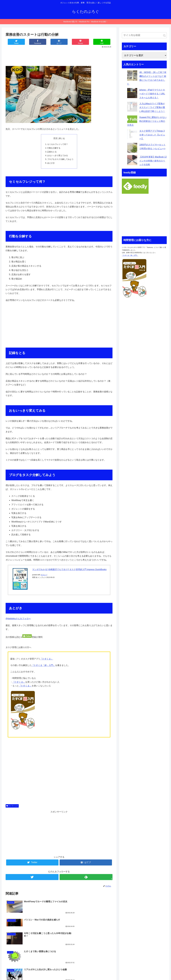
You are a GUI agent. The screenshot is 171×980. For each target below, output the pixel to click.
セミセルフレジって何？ (58, 144)
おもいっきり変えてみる (58, 156)
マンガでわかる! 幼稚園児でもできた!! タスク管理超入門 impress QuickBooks (69, 570)
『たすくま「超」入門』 (43, 666)
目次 (56, 138)
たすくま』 (48, 660)
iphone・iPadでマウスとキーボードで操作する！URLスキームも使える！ (152, 94)
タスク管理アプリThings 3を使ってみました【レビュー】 (152, 135)
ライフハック (12, 806)
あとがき (51, 163)
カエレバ (44, 576)
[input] (144, 35)
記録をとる (52, 152)
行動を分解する (54, 148)
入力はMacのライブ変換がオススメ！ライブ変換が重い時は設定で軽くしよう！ (152, 107)
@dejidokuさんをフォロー (18, 619)
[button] (164, 36)
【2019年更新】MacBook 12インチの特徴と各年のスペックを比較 (153, 161)
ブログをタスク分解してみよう (60, 160)
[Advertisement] (59, 56)
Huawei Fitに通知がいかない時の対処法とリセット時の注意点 (147, 121)
